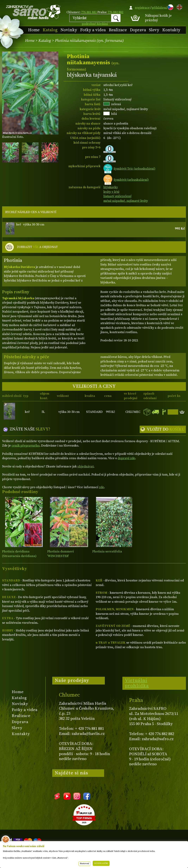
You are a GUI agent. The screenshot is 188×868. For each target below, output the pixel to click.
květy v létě (111, 192)
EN (179, 7)
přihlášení (159, 8)
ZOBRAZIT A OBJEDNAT (37, 247)
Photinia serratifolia (107, 551)
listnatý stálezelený (117, 196)
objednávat (85, 466)
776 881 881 (89, 12)
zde (101, 487)
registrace (142, 8)
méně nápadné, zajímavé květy (126, 201)
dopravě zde (126, 458)
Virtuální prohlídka (137, 683)
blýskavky (111, 187)
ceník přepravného (26, 446)
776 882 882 (115, 12)
